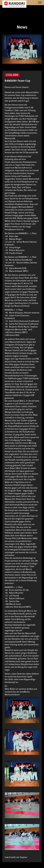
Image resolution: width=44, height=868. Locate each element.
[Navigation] (40, 3)
